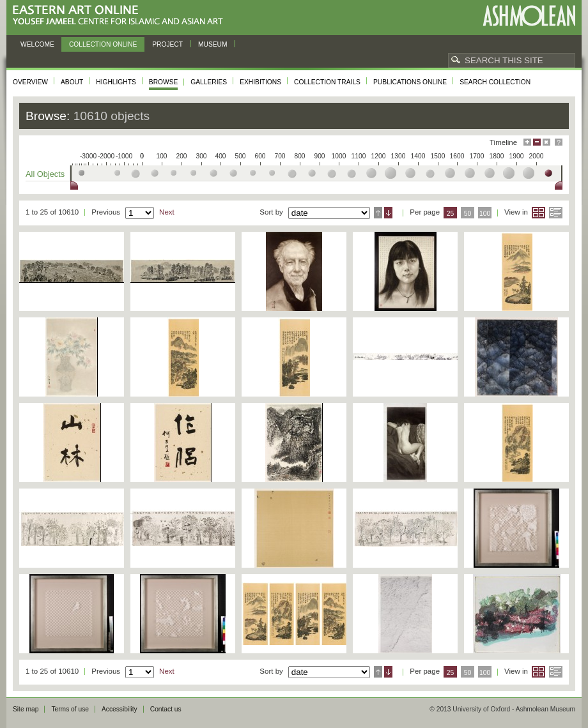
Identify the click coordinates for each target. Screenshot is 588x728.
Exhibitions (260, 82)
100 (485, 214)
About (72, 82)
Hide (546, 142)
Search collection (495, 82)
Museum (213, 44)
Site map (26, 709)
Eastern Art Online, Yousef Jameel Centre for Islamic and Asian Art (121, 16)
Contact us (166, 709)
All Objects (45, 174)
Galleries (209, 82)
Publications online (410, 82)
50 (468, 214)
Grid (538, 213)
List (556, 213)
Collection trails (327, 82)
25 (451, 214)
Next (167, 212)
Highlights (116, 82)
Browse (164, 82)
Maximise (527, 142)
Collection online (103, 44)
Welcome (37, 44)
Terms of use (70, 709)
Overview (30, 82)
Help (559, 142)
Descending (388, 213)
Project (167, 44)
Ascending (378, 213)
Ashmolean (529, 16)
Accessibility (120, 709)
